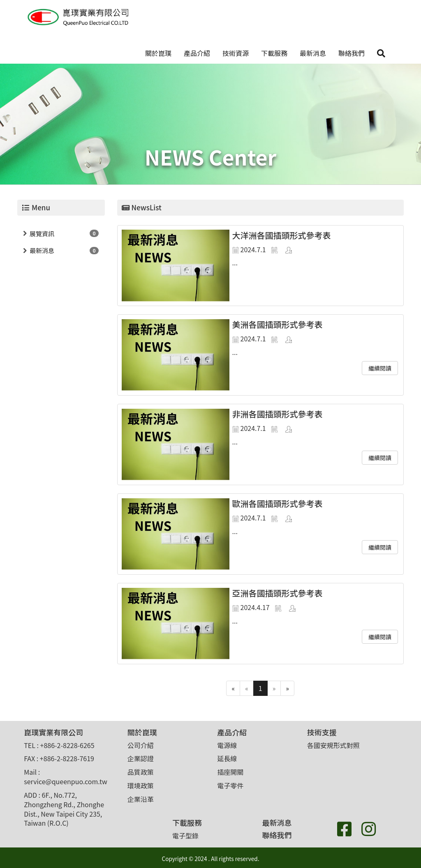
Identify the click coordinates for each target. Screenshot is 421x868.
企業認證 (141, 758)
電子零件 (230, 785)
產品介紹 (197, 53)
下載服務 (274, 53)
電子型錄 (185, 836)
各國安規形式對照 (333, 745)
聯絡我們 (352, 53)
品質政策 (141, 772)
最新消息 (313, 53)
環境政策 (141, 785)
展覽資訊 (42, 234)
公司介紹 (141, 745)
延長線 (227, 758)
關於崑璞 (158, 53)
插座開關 (230, 772)
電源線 (227, 745)
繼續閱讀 (380, 368)
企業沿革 (141, 799)
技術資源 (236, 53)
